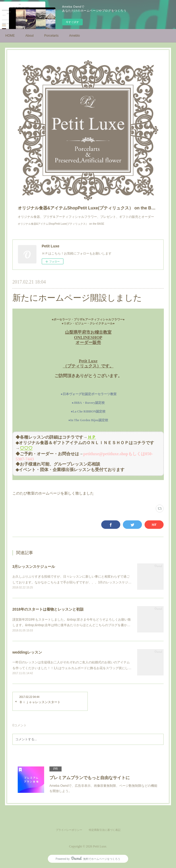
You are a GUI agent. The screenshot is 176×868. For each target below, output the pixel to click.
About (29, 36)
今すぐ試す (72, 22)
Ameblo (74, 36)
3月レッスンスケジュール (34, 567)
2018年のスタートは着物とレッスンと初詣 (48, 609)
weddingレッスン (27, 652)
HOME (10, 36)
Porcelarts (51, 36)
